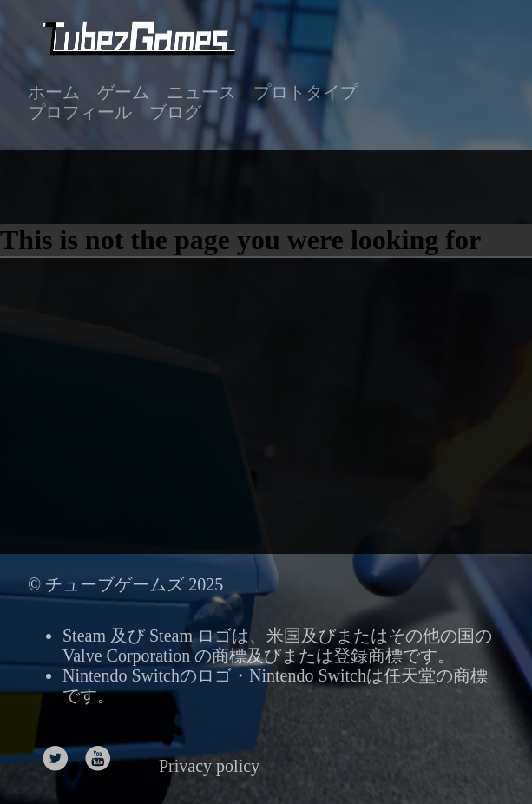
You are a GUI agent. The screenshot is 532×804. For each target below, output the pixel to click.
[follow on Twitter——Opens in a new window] (61, 753)
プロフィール (80, 112)
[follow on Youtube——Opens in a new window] (104, 753)
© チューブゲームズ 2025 (125, 584)
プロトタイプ (305, 92)
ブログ (175, 112)
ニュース (201, 92)
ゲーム (123, 92)
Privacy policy (209, 766)
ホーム (54, 92)
